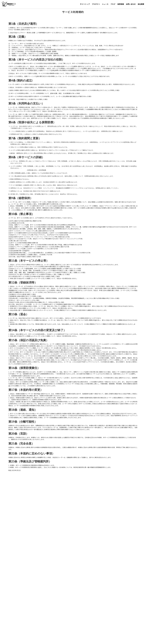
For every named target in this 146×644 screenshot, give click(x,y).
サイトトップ (9, 617)
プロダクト (20, 617)
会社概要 (65, 617)
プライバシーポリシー (11, 639)
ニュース (29, 617)
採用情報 (45, 617)
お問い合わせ (55, 617)
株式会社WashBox (16, 635)
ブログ (37, 617)
